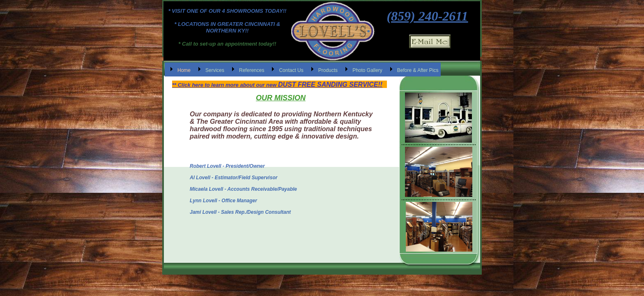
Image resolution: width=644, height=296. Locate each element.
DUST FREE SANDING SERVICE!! (330, 84)
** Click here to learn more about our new (225, 85)
